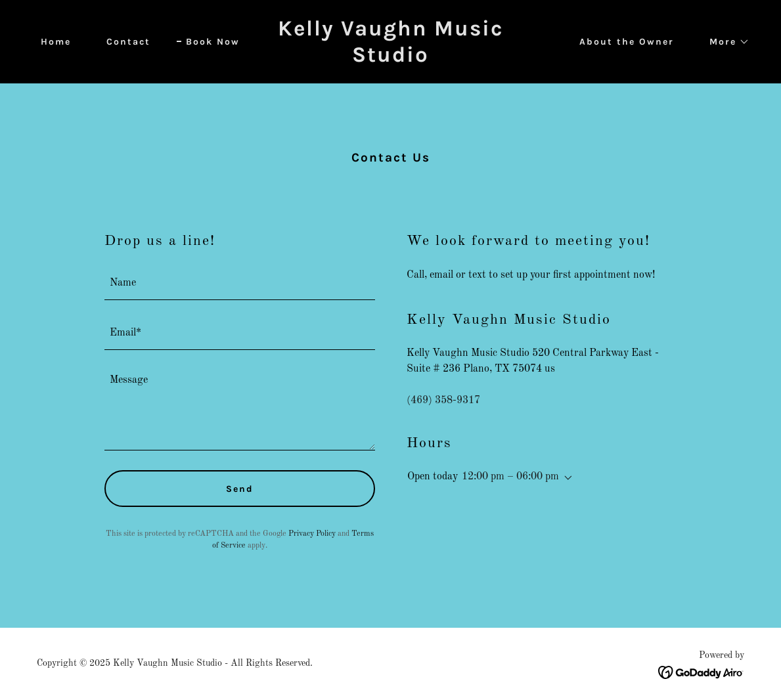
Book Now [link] (213, 42)
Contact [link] (128, 42)
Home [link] (56, 42)
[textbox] (240, 283)
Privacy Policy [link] (312, 534)
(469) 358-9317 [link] (443, 401)
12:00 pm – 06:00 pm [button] (510, 477)
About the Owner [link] (627, 42)
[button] (725, 42)
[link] (390, 59)
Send (240, 489)
